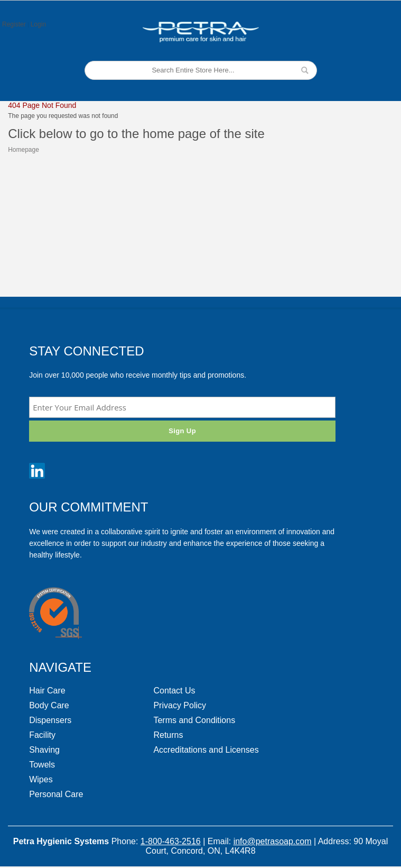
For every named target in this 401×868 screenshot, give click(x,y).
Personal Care (56, 794)
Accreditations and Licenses (206, 750)
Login (38, 24)
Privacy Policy (180, 705)
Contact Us (174, 691)
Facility (42, 735)
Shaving (44, 750)
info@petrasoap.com (273, 841)
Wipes (41, 779)
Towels (42, 765)
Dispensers (50, 720)
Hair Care (47, 691)
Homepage (24, 150)
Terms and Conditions (194, 720)
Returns (168, 735)
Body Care (49, 705)
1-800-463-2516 (171, 841)
